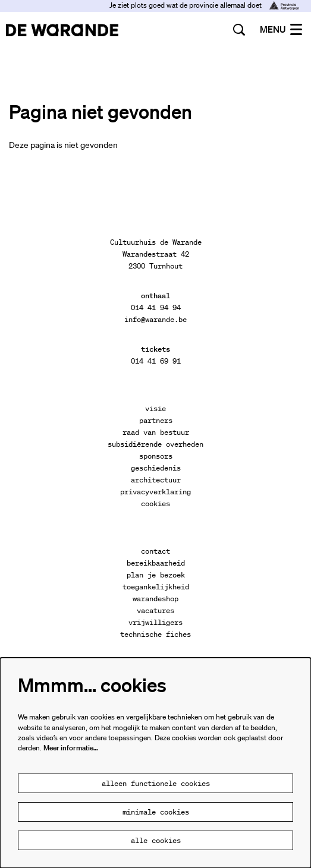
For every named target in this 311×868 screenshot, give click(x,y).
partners (156, 420)
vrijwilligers (155, 622)
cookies (155, 504)
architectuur (156, 480)
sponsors (156, 456)
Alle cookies (156, 840)
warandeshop (155, 599)
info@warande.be (155, 319)
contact (155, 551)
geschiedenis (156, 468)
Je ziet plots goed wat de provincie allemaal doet (204, 5)
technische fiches (155, 634)
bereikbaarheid (156, 563)
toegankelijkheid (156, 587)
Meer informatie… (71, 748)
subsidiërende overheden (155, 444)
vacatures (155, 610)
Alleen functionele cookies (156, 783)
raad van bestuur (156, 432)
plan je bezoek (156, 575)
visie (155, 408)
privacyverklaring (155, 492)
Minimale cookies (156, 812)
